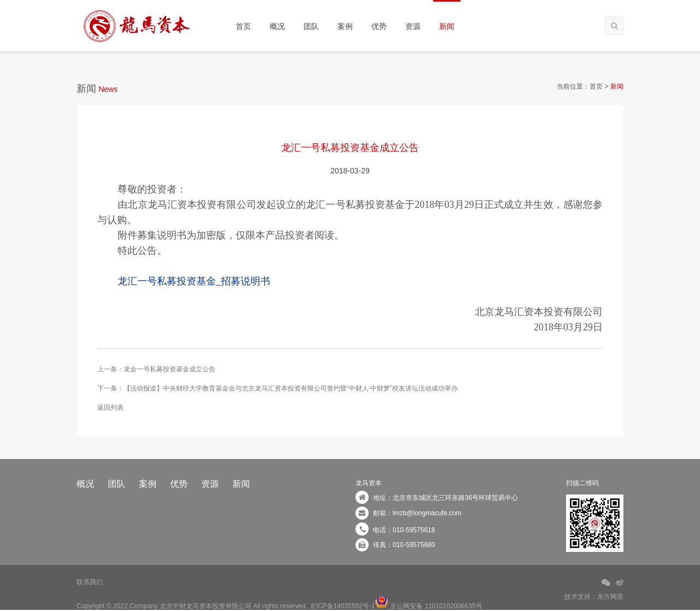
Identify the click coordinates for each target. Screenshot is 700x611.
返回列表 (110, 408)
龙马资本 (369, 483)
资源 (413, 26)
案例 (345, 26)
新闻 (447, 26)
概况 (277, 26)
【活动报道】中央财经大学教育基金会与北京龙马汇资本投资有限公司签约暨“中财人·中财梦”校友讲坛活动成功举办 (291, 388)
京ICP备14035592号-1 (342, 606)
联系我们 (90, 582)
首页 (243, 26)
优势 (379, 26)
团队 (311, 26)
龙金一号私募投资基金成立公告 (170, 369)
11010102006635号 (453, 606)
